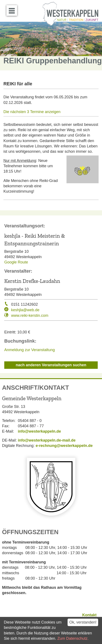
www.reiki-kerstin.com (30, 315)
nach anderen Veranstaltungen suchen (51, 365)
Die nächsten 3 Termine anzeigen (32, 112)
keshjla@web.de (25, 310)
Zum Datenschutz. (73, 638)
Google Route (16, 262)
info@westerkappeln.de (40, 431)
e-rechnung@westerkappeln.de (64, 446)
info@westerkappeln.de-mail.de (47, 440)
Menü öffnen (13, 9)
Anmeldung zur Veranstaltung (30, 350)
